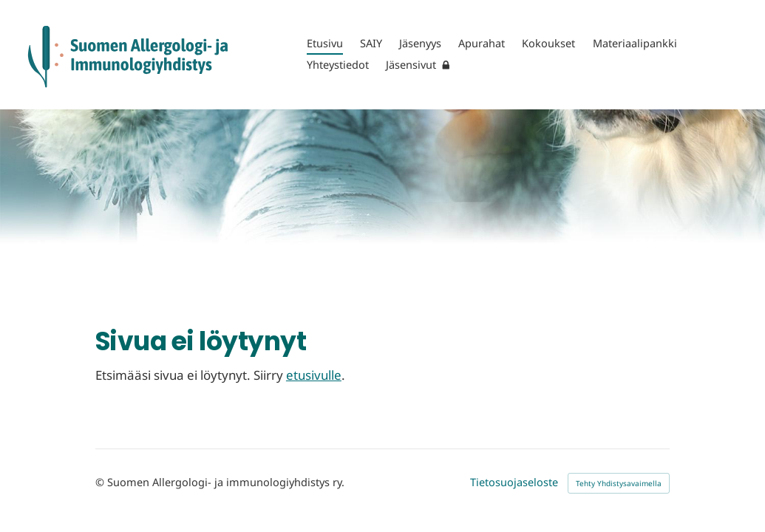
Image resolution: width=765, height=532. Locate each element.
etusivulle (314, 375)
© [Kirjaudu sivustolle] (101, 482)
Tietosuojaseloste (514, 482)
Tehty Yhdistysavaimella (619, 483)
